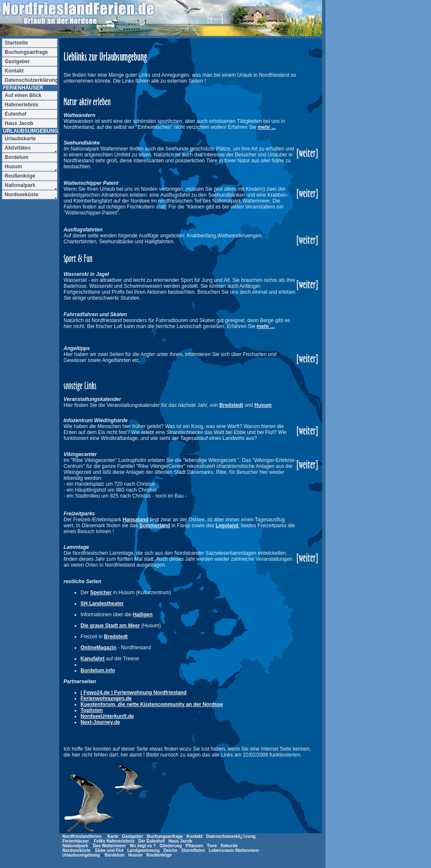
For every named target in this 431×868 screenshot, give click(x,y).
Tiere (212, 846)
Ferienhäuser (76, 841)
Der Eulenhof (151, 841)
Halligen (143, 615)
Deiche (171, 850)
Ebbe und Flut (110, 850)
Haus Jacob (180, 841)
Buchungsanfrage (165, 836)
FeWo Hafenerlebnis (114, 841)
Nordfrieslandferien (82, 836)
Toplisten (92, 710)
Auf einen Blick (23, 95)
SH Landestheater (102, 604)
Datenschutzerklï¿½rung (231, 836)
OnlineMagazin (99, 648)
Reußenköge (159, 855)
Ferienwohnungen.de (106, 698)
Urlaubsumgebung (81, 855)
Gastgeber (132, 836)
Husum (263, 405)
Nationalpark (75, 846)
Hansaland (135, 520)
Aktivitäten (18, 148)
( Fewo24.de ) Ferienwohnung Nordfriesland (133, 693)
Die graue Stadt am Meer (110, 626)
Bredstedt (231, 405)
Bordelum (115, 855)
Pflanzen (194, 846)
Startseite (16, 43)
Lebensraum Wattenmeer (234, 850)
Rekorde (229, 846)
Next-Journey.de (100, 722)
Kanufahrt (93, 659)
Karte (113, 836)
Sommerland (155, 526)
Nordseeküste (76, 850)
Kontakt (194, 836)
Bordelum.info (98, 670)
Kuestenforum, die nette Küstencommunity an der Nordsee (152, 704)
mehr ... (267, 127)
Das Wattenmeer (109, 846)
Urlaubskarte (20, 139)
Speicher (101, 593)
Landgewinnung (143, 850)
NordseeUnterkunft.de (107, 716)
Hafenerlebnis (21, 105)
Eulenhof (15, 114)
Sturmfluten (193, 850)
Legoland (227, 526)
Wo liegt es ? (143, 846)
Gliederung (171, 846)
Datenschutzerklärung (31, 80)
